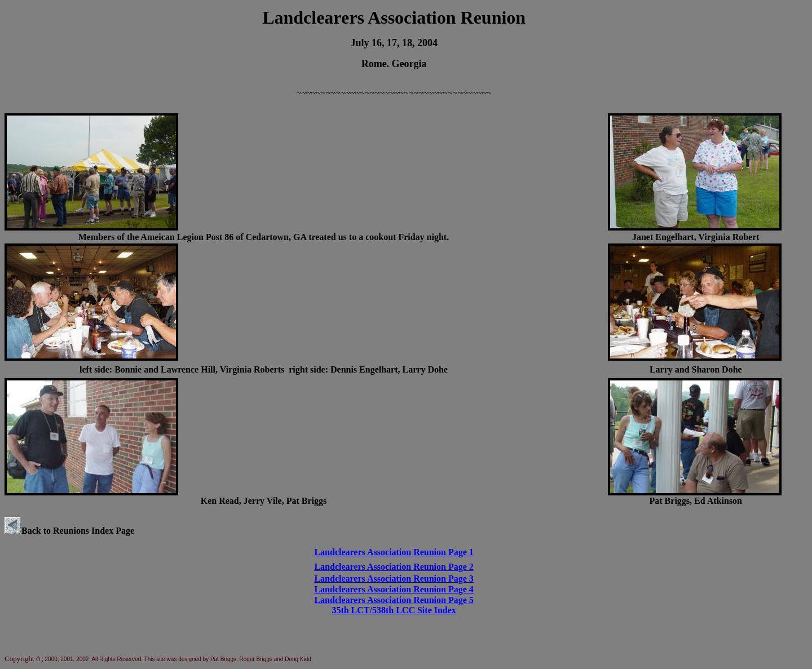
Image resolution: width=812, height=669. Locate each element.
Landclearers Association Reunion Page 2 (394, 567)
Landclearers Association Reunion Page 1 (394, 552)
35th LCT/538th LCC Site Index (394, 610)
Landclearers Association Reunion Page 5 (394, 600)
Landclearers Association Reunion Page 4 (394, 589)
